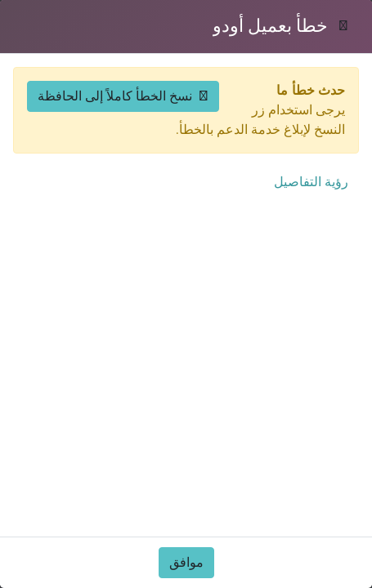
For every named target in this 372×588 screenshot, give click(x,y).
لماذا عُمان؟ (320, 388)
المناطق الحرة (135, 571)
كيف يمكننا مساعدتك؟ (292, 571)
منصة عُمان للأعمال (119, 539)
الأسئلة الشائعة (312, 454)
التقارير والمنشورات (298, 421)
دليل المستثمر (135, 238)
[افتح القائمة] (62, 53)
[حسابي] (95, 53)
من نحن (332, 539)
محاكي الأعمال (133, 271)
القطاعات (326, 271)
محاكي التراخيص (128, 303)
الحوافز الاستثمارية (126, 388)
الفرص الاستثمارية (303, 238)
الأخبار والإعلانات (132, 421)
